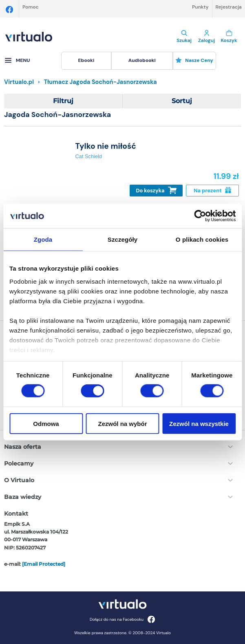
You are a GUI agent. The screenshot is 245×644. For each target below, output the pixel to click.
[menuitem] (86, 61)
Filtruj (63, 101)
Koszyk (229, 37)
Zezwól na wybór (122, 423)
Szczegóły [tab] (123, 239)
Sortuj (182, 101)
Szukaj (184, 37)
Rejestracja (229, 7)
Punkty (200, 7)
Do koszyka (156, 191)
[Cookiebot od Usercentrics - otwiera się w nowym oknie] (200, 216)
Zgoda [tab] (43, 239)
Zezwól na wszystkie (199, 423)
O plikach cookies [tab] (202, 239)
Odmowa (46, 423)
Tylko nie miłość (106, 146)
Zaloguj (206, 37)
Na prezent (212, 191)
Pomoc (31, 7)
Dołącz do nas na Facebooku (123, 619)
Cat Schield (89, 156)
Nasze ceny (194, 60)
